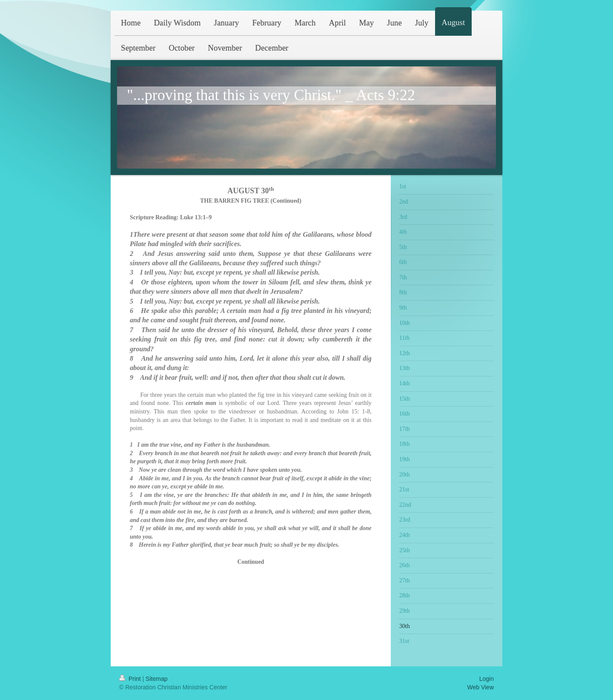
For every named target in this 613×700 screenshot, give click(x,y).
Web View (480, 687)
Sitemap (156, 679)
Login (487, 679)
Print (131, 679)
